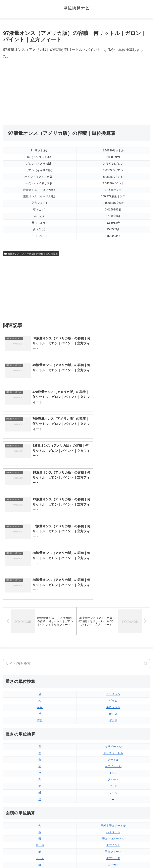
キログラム (113, 574)
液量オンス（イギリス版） (113, 764)
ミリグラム (113, 561)
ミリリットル (40, 797)
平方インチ (113, 712)
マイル (113, 659)
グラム (113, 567)
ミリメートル (113, 613)
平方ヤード (113, 725)
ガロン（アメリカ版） (113, 804)
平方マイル (113, 738)
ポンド (113, 587)
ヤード (113, 653)
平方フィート (113, 718)
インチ (113, 639)
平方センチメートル (40, 738)
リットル (40, 804)
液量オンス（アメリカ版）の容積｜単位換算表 (31, 254)
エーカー (113, 731)
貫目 (40, 587)
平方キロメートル (113, 705)
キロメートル (113, 633)
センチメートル (113, 620)
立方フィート (113, 777)
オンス (113, 580)
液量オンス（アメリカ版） (113, 771)
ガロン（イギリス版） (113, 797)
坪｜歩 (40, 712)
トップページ (39, 855)
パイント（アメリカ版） (113, 791)
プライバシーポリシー (114, 855)
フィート (113, 646)
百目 (40, 574)
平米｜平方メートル (113, 692)
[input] (76, 530)
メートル (113, 626)
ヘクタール (113, 699)
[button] (146, 530)
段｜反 (40, 725)
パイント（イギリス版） (113, 784)
